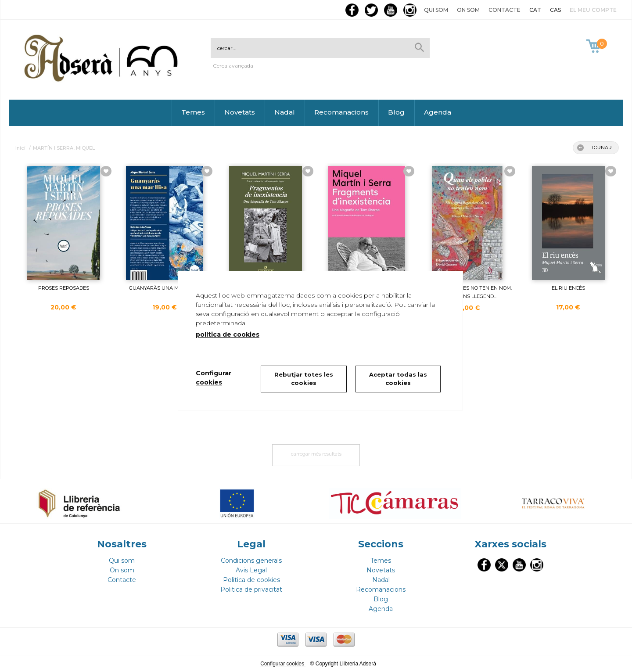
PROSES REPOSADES (64, 288)
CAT (535, 10)
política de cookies (228, 334)
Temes (193, 112)
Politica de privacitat (251, 589)
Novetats (240, 112)
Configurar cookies (283, 664)
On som (468, 10)
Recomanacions (341, 112)
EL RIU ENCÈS (568, 288)
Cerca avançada (233, 66)
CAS (555, 10)
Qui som (436, 10)
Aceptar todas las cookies (398, 379)
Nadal (285, 112)
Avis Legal (251, 570)
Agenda (438, 112)
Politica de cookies (251, 580)
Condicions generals (251, 561)
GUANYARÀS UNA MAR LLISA (165, 288)
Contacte (505, 10)
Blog (396, 112)
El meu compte (593, 10)
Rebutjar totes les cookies (304, 379)
